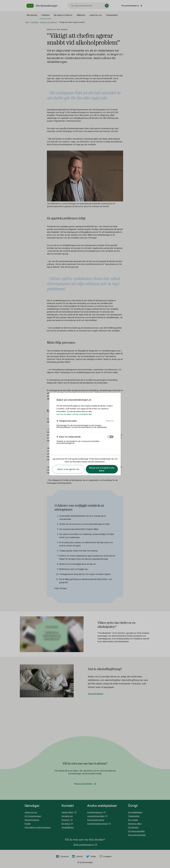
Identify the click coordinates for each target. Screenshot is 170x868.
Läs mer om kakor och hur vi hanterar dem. (74, 414)
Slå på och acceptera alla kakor (102, 469)
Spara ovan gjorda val (68, 469)
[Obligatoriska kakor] (67, 421)
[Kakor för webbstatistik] (69, 437)
